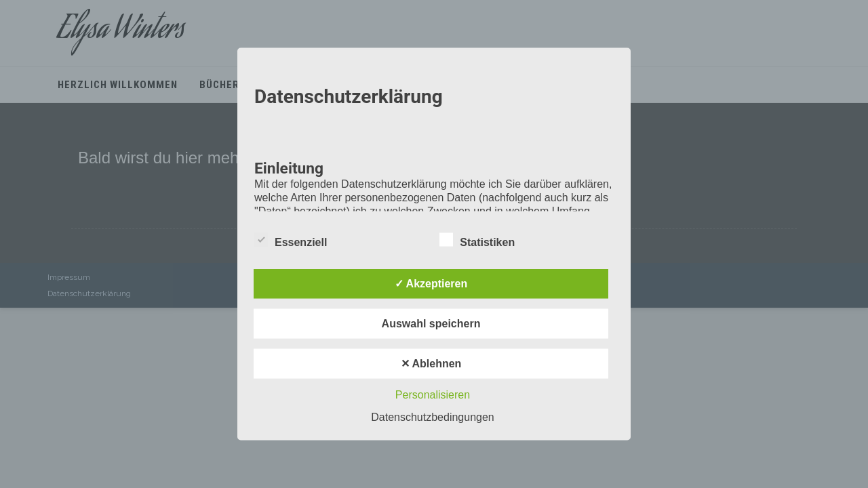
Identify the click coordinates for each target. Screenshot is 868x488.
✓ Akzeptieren (431, 284)
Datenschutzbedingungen (432, 417)
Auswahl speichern (431, 324)
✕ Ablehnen (431, 364)
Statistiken (477, 240)
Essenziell (291, 240)
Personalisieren (433, 395)
